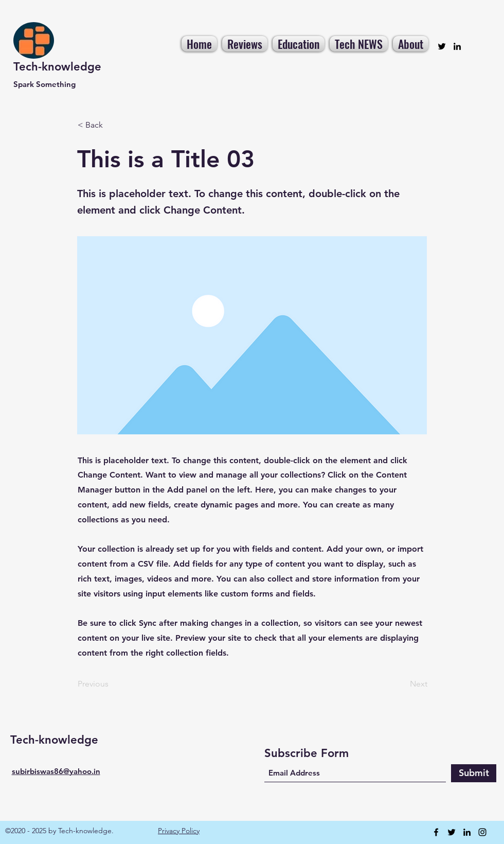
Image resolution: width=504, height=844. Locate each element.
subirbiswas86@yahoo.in (56, 771)
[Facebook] (436, 832)
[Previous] (112, 684)
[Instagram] (482, 832)
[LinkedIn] (457, 46)
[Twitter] (442, 46)
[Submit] (474, 773)
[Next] (402, 684)
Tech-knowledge (57, 67)
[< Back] (112, 125)
